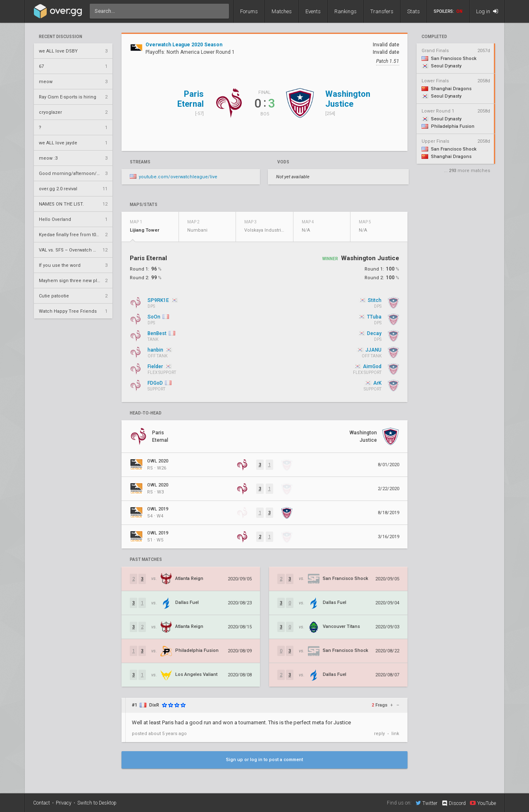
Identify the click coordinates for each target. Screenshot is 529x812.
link (395, 734)
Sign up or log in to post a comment (264, 760)
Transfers (382, 11)
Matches (282, 11)
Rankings (346, 11)
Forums (249, 11)
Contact (42, 803)
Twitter (427, 803)
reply (379, 734)
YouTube (483, 803)
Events (313, 11)
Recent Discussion (61, 37)
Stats (413, 11)
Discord (454, 803)
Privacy (64, 803)
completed (434, 37)
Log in (487, 11)
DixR (154, 705)
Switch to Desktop (97, 803)
